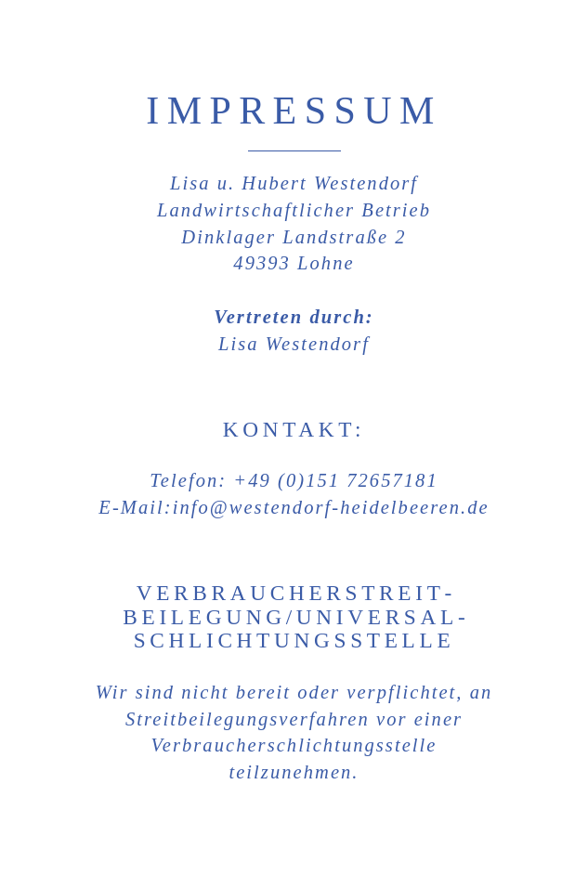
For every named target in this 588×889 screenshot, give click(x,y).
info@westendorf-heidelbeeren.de (331, 507)
